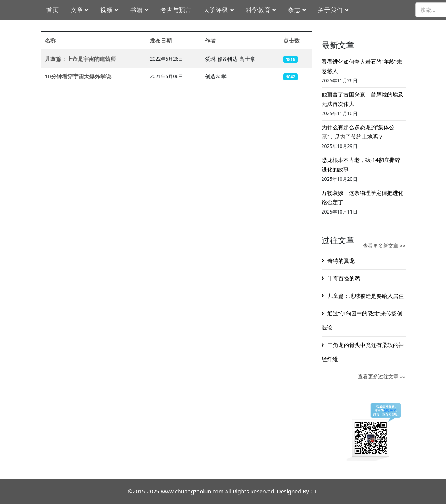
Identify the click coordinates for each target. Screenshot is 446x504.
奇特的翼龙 (341, 261)
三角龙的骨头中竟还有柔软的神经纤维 (363, 352)
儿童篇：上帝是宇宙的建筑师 (80, 59)
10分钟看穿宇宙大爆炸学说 (78, 76)
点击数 (291, 40)
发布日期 (161, 40)
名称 (50, 40)
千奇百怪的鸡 (344, 278)
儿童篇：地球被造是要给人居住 (366, 296)
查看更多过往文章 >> (382, 377)
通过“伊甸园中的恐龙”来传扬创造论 (362, 320)
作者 (210, 40)
